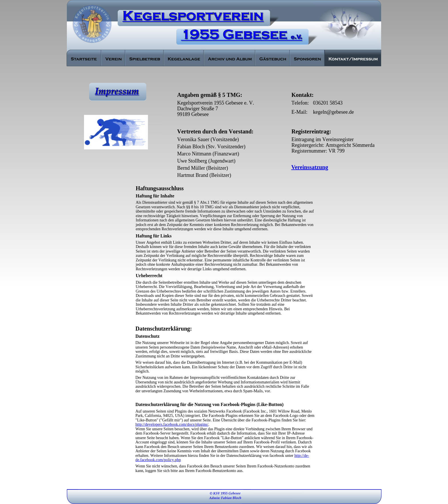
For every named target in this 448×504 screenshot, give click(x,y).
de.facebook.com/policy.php (158, 460)
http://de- (302, 456)
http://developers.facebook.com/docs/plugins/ (172, 424)
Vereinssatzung (310, 167)
